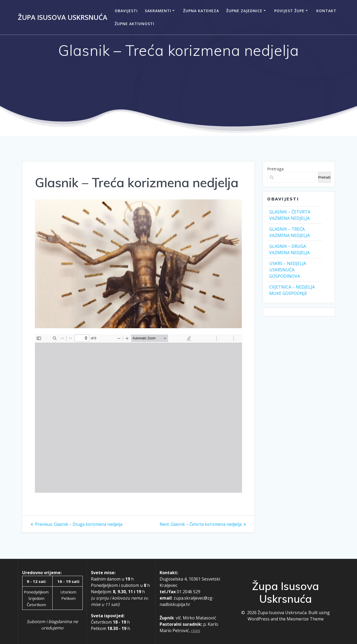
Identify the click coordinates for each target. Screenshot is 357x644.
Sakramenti (158, 11)
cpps (196, 631)
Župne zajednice (244, 11)
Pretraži (324, 177)
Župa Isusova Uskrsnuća (63, 17)
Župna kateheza (201, 11)
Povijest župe (289, 11)
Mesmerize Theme (305, 619)
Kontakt (326, 11)
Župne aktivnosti (135, 24)
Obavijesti (126, 11)
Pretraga (275, 169)
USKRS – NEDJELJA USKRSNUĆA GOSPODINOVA (288, 270)
